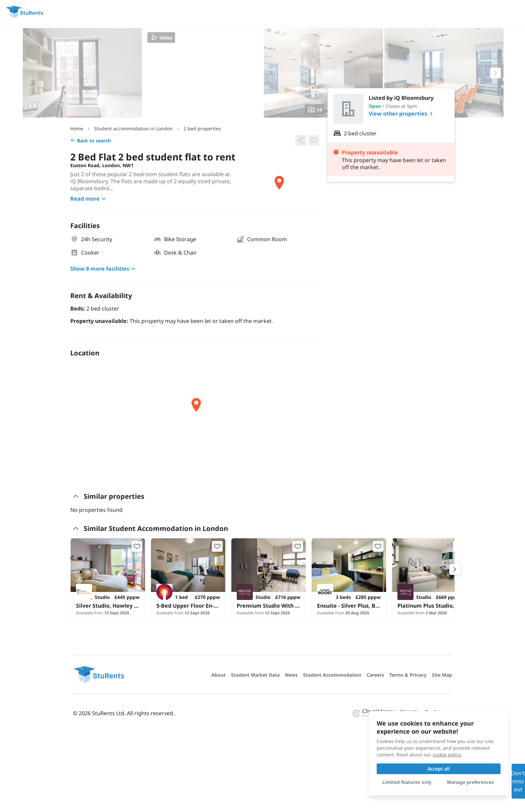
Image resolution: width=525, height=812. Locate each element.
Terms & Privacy (408, 675)
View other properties (402, 114)
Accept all (439, 769)
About (218, 675)
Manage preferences (470, 782)
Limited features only (407, 782)
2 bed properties (202, 128)
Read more (89, 199)
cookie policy (447, 755)
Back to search (91, 141)
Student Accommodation (332, 675)
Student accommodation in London (133, 128)
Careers (375, 675)
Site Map (442, 675)
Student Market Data (255, 675)
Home (77, 128)
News (291, 675)
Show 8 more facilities (104, 269)
